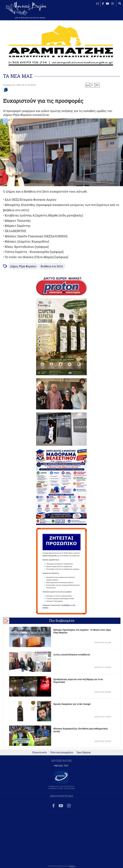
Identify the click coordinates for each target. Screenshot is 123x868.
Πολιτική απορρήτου (62, 752)
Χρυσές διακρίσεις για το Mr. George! (72, 704)
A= (98, 85)
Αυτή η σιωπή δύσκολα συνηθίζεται (72, 655)
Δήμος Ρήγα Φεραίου (23, 266)
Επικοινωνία (40, 752)
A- (92, 85)
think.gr (72, 866)
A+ (87, 85)
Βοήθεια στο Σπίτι (52, 266)
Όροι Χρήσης (84, 752)
